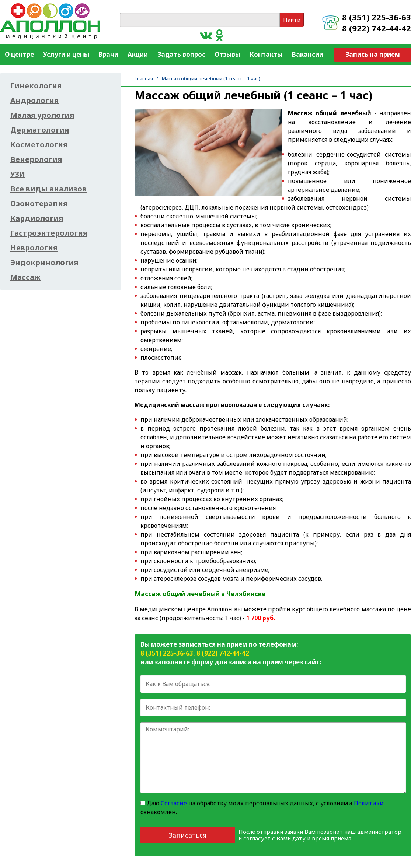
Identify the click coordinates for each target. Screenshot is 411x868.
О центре (19, 54)
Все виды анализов (48, 189)
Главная (144, 78)
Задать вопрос (181, 54)
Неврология (34, 248)
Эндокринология (44, 263)
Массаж (25, 277)
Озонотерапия (39, 204)
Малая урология (42, 115)
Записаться (188, 835)
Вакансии (308, 54)
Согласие (174, 803)
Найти (292, 20)
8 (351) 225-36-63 (377, 17)
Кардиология (37, 218)
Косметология (39, 145)
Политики (369, 803)
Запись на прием (373, 54)
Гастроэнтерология (49, 233)
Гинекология (36, 86)
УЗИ (18, 174)
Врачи (108, 54)
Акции (138, 54)
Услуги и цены (66, 54)
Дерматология (40, 130)
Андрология (34, 101)
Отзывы (227, 54)
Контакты (266, 54)
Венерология (36, 159)
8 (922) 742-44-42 (377, 28)
